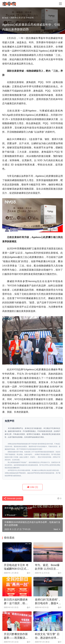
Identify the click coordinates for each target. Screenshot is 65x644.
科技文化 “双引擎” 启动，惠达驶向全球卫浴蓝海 (47, 636)
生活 (6, 18)
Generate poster (13, 498)
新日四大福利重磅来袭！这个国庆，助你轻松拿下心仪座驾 (16, 602)
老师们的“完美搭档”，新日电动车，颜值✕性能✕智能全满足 (48, 602)
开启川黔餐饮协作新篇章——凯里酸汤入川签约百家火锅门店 (16, 636)
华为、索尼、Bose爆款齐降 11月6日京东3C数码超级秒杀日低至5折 (47, 567)
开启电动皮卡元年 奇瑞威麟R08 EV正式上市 (16, 567)
